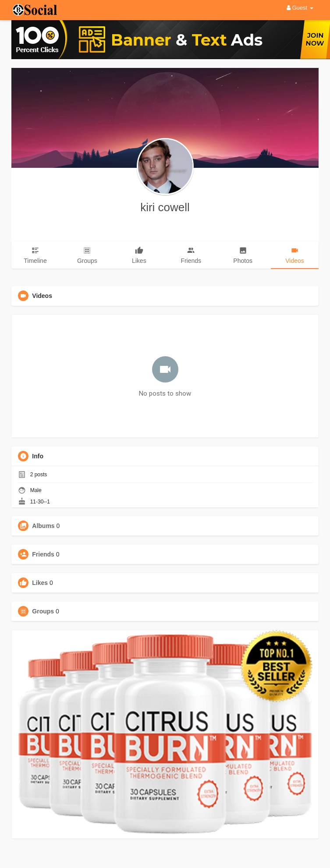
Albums (43, 526)
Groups (43, 611)
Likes (40, 583)
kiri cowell (165, 207)
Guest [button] (300, 8)
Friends (43, 554)
